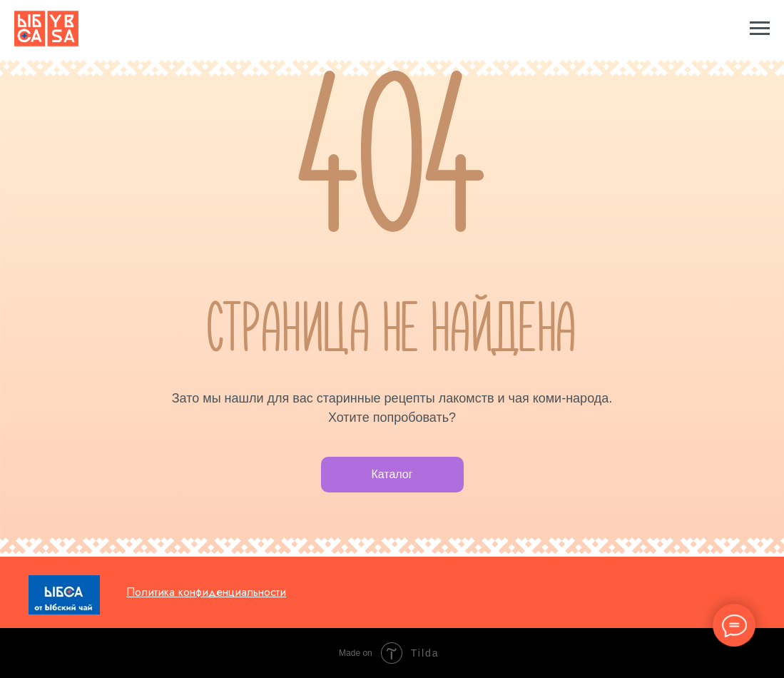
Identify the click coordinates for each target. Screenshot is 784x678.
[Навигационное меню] (760, 29)
